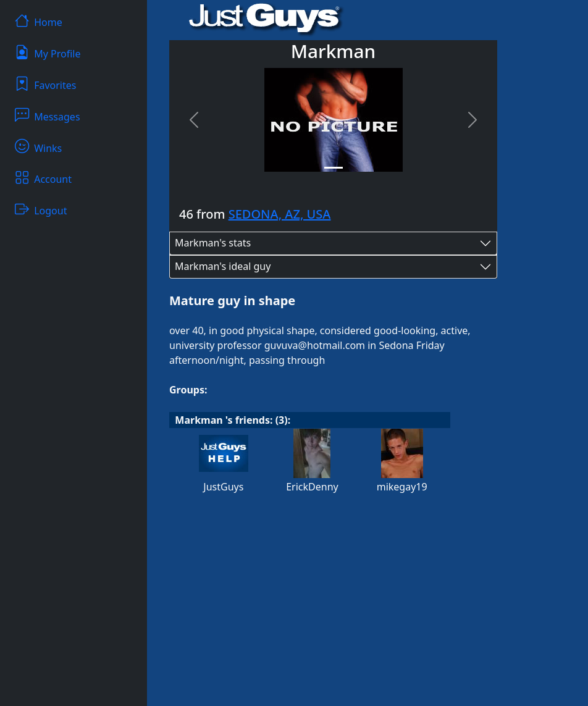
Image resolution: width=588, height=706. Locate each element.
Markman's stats (213, 243)
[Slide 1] (334, 168)
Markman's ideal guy (223, 266)
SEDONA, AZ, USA (280, 214)
